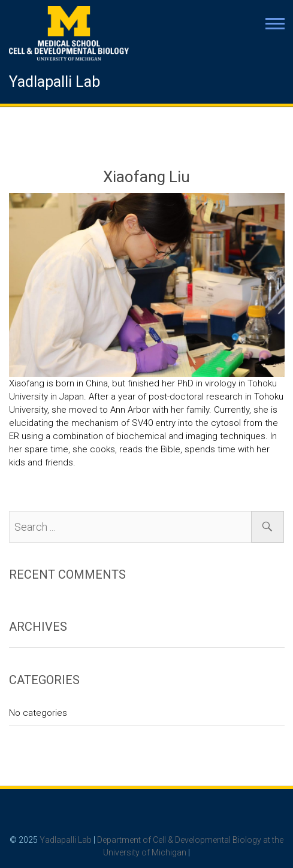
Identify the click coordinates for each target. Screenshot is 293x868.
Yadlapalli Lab (55, 82)
